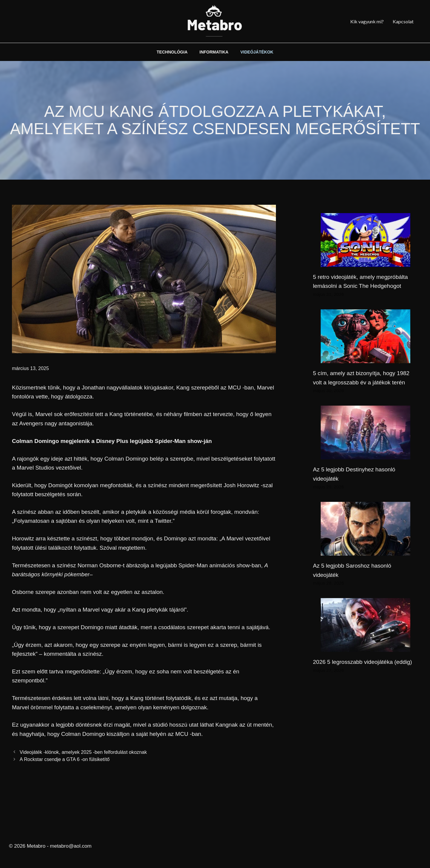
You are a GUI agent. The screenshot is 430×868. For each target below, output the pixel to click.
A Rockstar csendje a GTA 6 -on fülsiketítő (65, 759)
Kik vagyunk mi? (367, 21)
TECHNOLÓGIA (172, 52)
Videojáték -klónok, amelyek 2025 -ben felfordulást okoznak (83, 752)
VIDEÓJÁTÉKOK (257, 52)
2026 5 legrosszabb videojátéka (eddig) (363, 662)
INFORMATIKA (214, 52)
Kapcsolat (403, 21)
